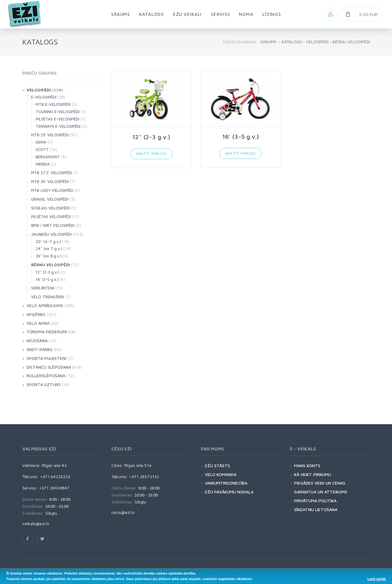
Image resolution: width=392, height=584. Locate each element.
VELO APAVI (38, 323)
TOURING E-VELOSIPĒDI (58, 112)
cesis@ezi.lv (123, 512)
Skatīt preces (151, 154)
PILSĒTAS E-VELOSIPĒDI (58, 119)
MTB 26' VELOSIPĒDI (50, 181)
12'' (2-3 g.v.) (47, 272)
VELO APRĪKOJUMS (45, 305)
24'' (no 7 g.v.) (49, 249)
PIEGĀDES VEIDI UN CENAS (320, 483)
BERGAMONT (48, 157)
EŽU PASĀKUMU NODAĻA (229, 492)
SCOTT (42, 149)
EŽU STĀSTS (218, 466)
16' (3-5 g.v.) (47, 279)
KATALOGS (292, 42)
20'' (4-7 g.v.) (48, 242)
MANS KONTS (307, 466)
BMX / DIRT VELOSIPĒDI (53, 225)
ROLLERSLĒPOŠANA (46, 376)
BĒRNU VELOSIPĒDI (351, 42)
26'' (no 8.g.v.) (49, 256)
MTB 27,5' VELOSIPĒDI (52, 173)
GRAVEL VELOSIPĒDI (50, 199)
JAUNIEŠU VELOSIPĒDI (51, 234)
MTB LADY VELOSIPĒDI (52, 190)
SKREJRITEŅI (43, 288)
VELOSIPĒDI (317, 42)
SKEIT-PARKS (40, 349)
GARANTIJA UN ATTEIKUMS (321, 492)
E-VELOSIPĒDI (44, 97)
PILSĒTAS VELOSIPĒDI (51, 217)
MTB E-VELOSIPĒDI (53, 104)
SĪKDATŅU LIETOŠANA (316, 509)
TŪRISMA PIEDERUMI (47, 332)
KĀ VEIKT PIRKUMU (313, 474)
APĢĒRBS (36, 314)
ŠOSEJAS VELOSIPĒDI (50, 208)
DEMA (41, 142)
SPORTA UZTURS (44, 384)
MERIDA (43, 164)
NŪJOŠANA (37, 340)
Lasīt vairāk (377, 579)
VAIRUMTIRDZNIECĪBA (226, 483)
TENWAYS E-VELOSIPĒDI (58, 126)
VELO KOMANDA (221, 474)
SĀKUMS (268, 42)
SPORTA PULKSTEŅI (46, 358)
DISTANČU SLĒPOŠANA (49, 367)
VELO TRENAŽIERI (48, 297)
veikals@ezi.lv (36, 523)
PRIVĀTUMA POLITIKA (315, 501)
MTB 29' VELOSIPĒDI (50, 135)
